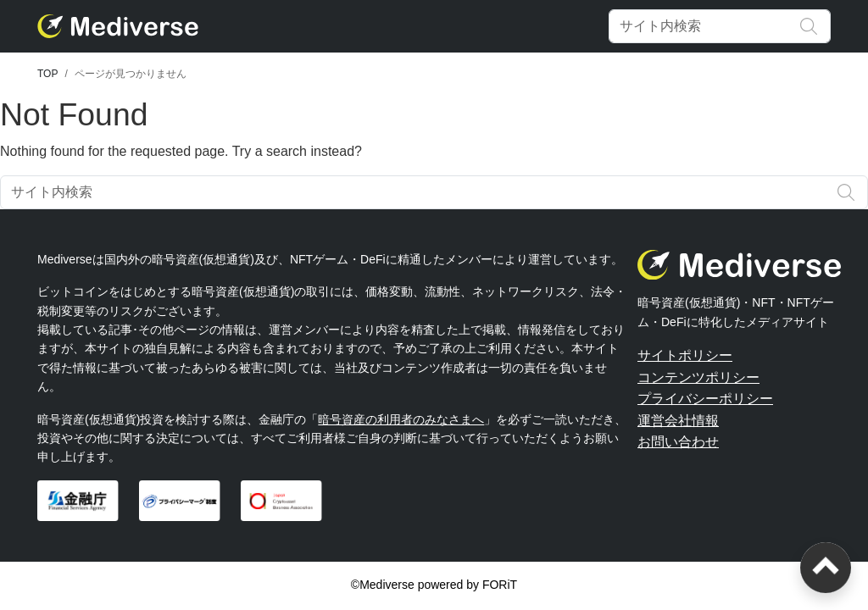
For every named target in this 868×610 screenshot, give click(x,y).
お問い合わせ (678, 442)
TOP (47, 74)
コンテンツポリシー (698, 377)
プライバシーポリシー (705, 399)
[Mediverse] (118, 26)
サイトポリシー (685, 355)
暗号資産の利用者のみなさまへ (401, 419)
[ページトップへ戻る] (826, 568)
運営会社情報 (678, 421)
